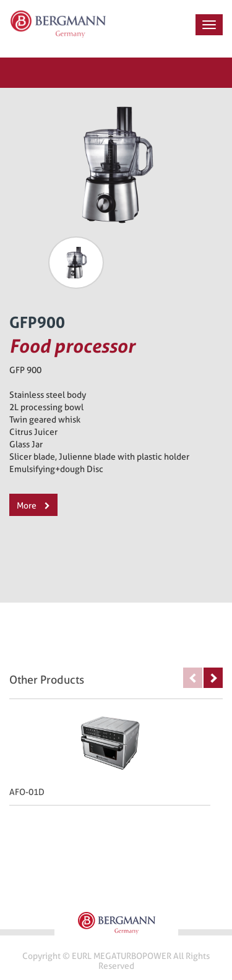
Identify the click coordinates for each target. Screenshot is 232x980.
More (33, 505)
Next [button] (213, 678)
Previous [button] (193, 678)
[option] (76, 263)
